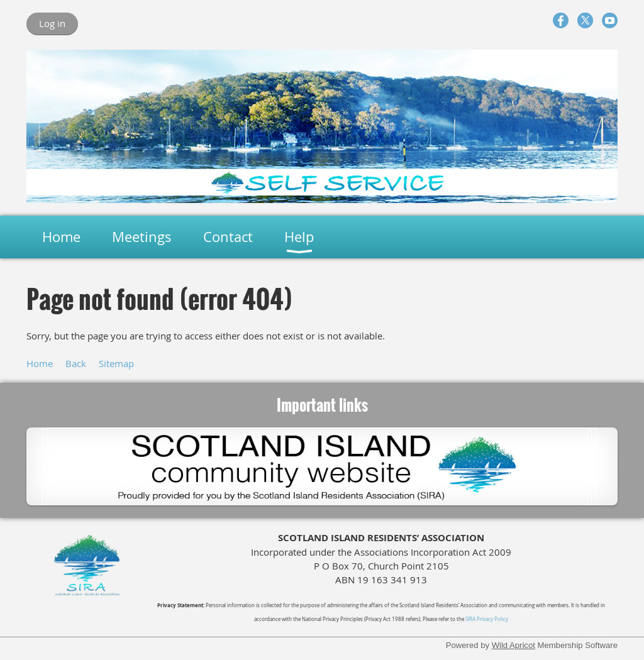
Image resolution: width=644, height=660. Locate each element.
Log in (52, 23)
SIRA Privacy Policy (487, 619)
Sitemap (116, 363)
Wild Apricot (514, 645)
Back (76, 363)
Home (40, 363)
